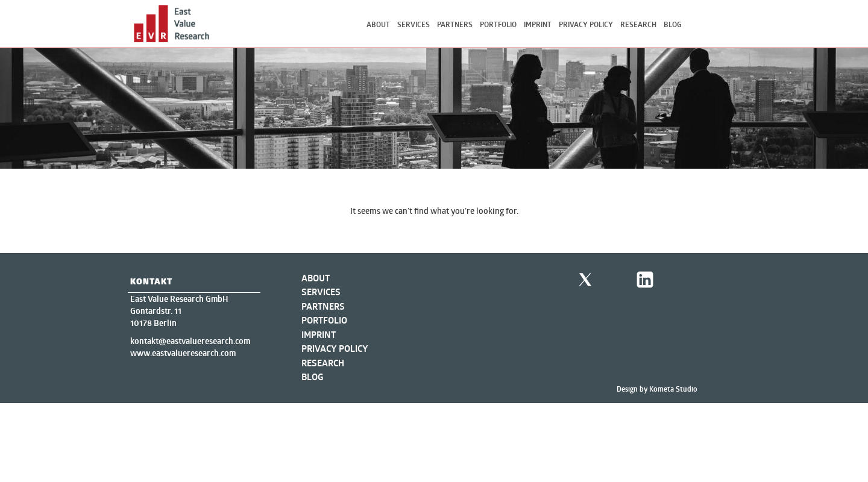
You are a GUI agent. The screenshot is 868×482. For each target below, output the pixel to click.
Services (414, 24)
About (378, 24)
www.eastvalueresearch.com (183, 353)
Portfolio (498, 24)
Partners (455, 24)
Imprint (538, 24)
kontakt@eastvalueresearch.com (190, 341)
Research (638, 24)
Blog (673, 24)
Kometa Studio (673, 389)
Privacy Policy (586, 24)
